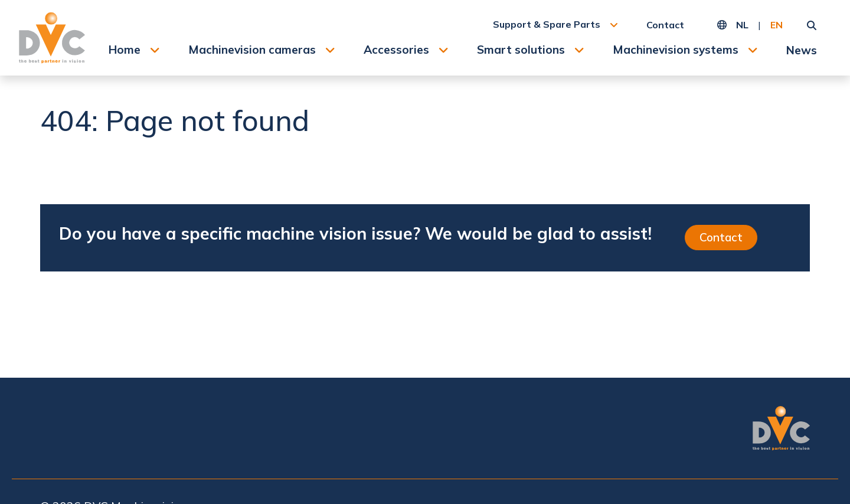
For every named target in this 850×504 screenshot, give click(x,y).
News (802, 50)
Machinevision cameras (252, 50)
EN (777, 25)
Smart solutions (521, 50)
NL (742, 25)
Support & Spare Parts (547, 24)
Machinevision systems (676, 50)
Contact (665, 25)
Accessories (396, 50)
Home (125, 50)
